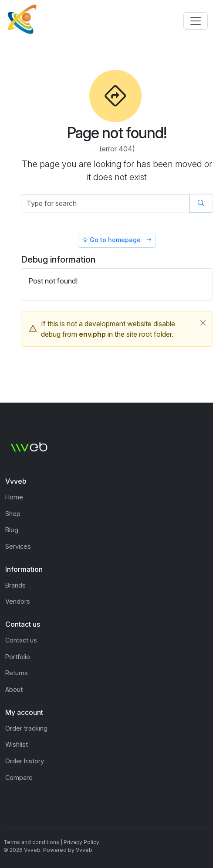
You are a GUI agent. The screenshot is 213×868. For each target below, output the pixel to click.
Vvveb (84, 850)
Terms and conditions (31, 842)
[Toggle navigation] (196, 21)
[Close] (203, 323)
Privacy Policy (81, 842)
